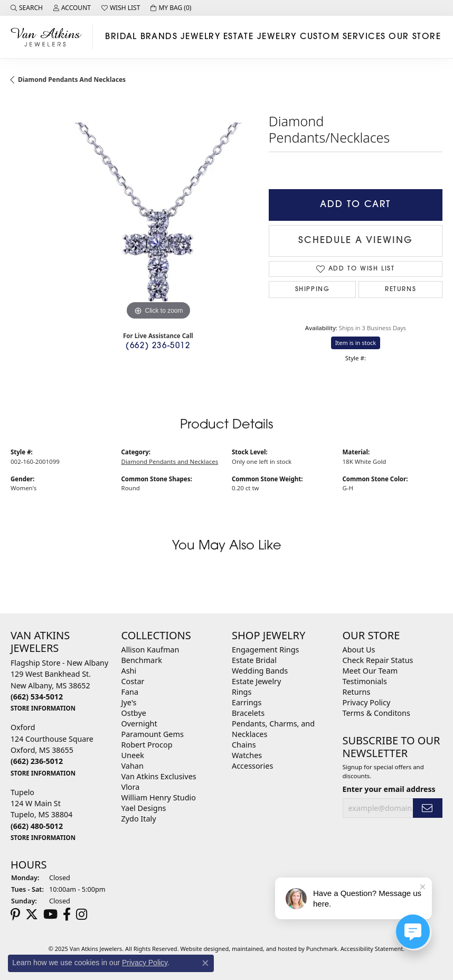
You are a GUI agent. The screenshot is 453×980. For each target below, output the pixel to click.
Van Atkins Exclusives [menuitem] (159, 776)
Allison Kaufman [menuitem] (150, 650)
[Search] (27, 8)
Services (364, 37)
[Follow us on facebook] (67, 914)
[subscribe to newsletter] (428, 808)
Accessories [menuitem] (252, 766)
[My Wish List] (121, 8)
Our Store (415, 37)
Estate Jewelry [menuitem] (256, 681)
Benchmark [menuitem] (142, 660)
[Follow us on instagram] (82, 914)
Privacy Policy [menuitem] (367, 702)
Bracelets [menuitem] (248, 713)
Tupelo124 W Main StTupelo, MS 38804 (43, 815)
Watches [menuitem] (247, 755)
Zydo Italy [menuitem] (139, 819)
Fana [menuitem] (130, 692)
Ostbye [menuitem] (134, 713)
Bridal (121, 37)
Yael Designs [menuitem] (144, 808)
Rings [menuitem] (242, 692)
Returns (400, 290)
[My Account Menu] (72, 8)
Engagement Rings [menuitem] (266, 650)
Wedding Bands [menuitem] (260, 671)
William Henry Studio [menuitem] (159, 797)
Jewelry (200, 37)
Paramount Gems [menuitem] (153, 734)
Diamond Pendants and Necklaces (72, 80)
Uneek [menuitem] (133, 755)
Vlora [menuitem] (131, 787)
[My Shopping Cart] (171, 8)
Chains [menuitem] (244, 745)
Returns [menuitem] (357, 692)
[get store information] (43, 708)
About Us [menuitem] (359, 650)
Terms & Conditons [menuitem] (376, 713)
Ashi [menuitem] (129, 671)
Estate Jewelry (260, 37)
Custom (320, 37)
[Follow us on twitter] (32, 914)
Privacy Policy (145, 963)
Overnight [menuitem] (139, 724)
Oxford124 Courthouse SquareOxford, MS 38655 (52, 750)
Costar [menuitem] (133, 681)
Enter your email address (389, 789)
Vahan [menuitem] (133, 766)
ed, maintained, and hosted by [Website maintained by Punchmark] (264, 949)
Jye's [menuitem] (129, 702)
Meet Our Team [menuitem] (370, 671)
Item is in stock (356, 343)
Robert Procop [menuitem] (147, 745)
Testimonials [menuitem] (365, 681)
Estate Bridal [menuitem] (254, 660)
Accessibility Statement (372, 949)
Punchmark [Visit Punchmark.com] (322, 949)
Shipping (313, 290)
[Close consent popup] (205, 963)
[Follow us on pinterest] (15, 914)
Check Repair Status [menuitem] (378, 660)
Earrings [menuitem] (247, 702)
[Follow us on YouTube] (50, 914)
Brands (159, 37)
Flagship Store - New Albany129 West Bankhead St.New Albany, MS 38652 (59, 685)
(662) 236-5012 (158, 346)
